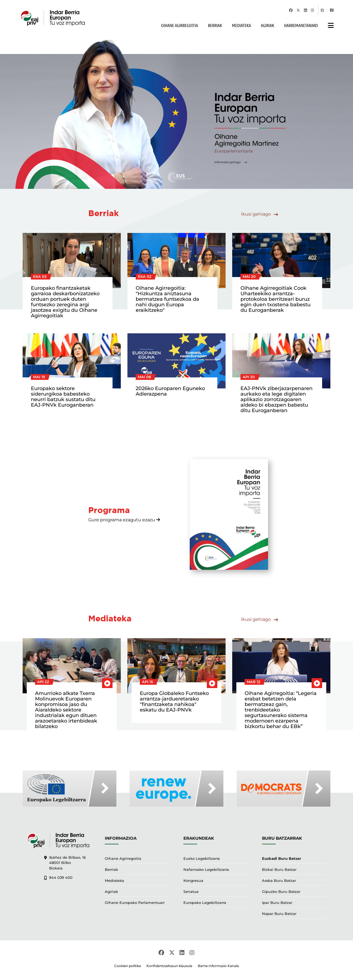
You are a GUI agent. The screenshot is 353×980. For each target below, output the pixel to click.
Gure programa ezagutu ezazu (124, 520)
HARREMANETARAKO (301, 25)
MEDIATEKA (241, 25)
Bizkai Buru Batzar (279, 869)
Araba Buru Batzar (279, 880)
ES (322, 10)
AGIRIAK (268, 25)
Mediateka (114, 880)
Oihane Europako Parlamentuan (135, 903)
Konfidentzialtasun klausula (169, 966)
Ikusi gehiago (260, 214)
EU (332, 10)
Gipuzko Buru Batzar (281, 892)
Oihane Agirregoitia (123, 858)
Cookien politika (128, 966)
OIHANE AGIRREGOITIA (180, 25)
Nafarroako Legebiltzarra (206, 869)
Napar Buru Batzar (279, 914)
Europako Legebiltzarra (205, 903)
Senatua (191, 892)
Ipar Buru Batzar (277, 903)
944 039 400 (58, 877)
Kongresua (193, 880)
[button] (329, 25)
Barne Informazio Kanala (218, 966)
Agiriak (111, 892)
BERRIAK (215, 25)
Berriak (111, 869)
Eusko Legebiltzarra (202, 858)
